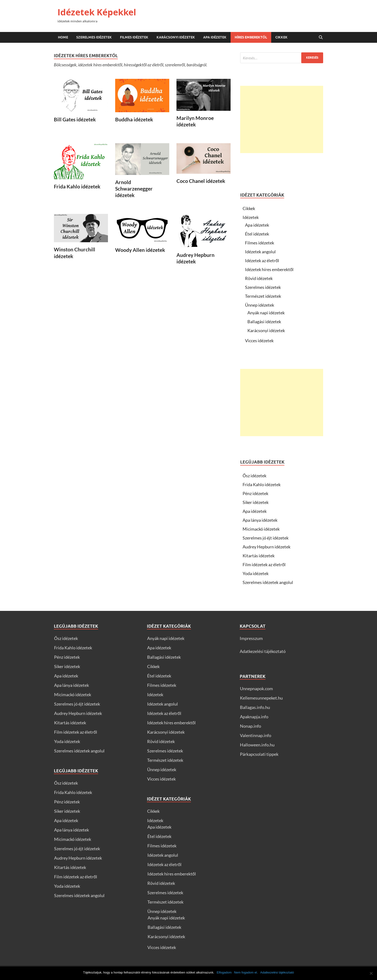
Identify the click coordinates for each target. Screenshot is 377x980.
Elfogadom (224, 972)
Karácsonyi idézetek (176, 37)
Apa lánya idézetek (260, 520)
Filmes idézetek (134, 37)
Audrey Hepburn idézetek (267, 547)
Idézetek (251, 217)
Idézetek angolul (260, 252)
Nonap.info (251, 726)
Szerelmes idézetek (94, 37)
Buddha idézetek (134, 119)
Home (63, 37)
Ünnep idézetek (260, 305)
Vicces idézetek (259, 341)
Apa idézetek (215, 37)
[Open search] (321, 37)
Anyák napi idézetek (266, 313)
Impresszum (251, 638)
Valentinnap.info (256, 735)
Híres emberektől (251, 37)
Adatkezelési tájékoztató (263, 651)
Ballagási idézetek (264, 322)
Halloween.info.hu (257, 745)
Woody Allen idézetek (140, 250)
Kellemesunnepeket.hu (261, 698)
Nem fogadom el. (246, 972)
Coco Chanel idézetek (201, 181)
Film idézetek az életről (264, 564)
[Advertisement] (282, 119)
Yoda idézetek (256, 573)
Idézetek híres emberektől (269, 269)
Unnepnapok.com (256, 688)
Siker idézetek (256, 502)
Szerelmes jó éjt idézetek (266, 538)
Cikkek (281, 37)
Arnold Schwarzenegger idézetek (134, 189)
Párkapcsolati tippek (259, 754)
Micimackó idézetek (261, 529)
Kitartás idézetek (259, 556)
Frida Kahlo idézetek (77, 186)
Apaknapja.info (254, 717)
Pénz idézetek (255, 493)
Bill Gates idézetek (75, 119)
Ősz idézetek (254, 476)
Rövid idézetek (259, 278)
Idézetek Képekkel (97, 12)
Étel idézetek (257, 234)
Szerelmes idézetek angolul (268, 582)
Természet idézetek (263, 296)
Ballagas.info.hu (255, 707)
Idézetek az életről (262, 261)
